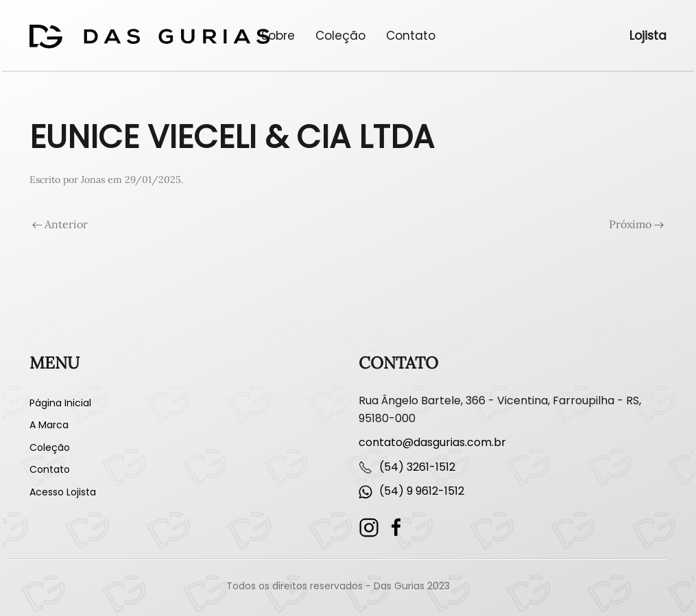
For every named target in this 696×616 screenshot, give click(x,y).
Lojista (648, 36)
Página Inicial (60, 403)
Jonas (93, 180)
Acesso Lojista (63, 492)
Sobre (278, 36)
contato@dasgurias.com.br (432, 442)
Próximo (636, 224)
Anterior (60, 224)
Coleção (340, 36)
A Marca (49, 425)
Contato (411, 36)
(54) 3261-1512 (417, 467)
